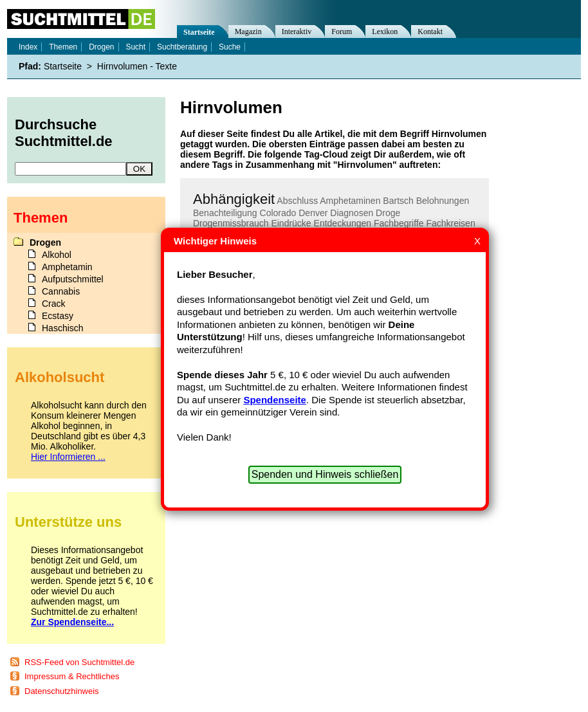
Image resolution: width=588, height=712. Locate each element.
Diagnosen (352, 213)
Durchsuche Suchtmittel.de (64, 133)
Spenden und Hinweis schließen (325, 474)
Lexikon (385, 32)
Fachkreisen (450, 223)
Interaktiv (297, 32)
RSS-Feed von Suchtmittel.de (79, 662)
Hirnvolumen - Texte (137, 66)
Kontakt (430, 32)
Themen (63, 47)
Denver (313, 213)
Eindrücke (291, 223)
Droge (388, 213)
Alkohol (57, 255)
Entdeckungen (343, 223)
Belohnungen (443, 201)
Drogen (101, 47)
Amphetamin (67, 267)
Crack (54, 304)
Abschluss (297, 201)
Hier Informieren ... (68, 457)
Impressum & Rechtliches (72, 676)
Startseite (199, 32)
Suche (230, 47)
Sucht (135, 47)
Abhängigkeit (234, 199)
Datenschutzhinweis (62, 691)
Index (28, 47)
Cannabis (61, 291)
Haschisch (63, 328)
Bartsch (398, 201)
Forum (342, 32)
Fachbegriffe (399, 223)
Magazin (248, 32)
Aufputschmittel (73, 279)
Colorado (278, 213)
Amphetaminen (350, 201)
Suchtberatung (182, 47)
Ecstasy (58, 316)
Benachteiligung (225, 213)
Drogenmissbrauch (231, 223)
